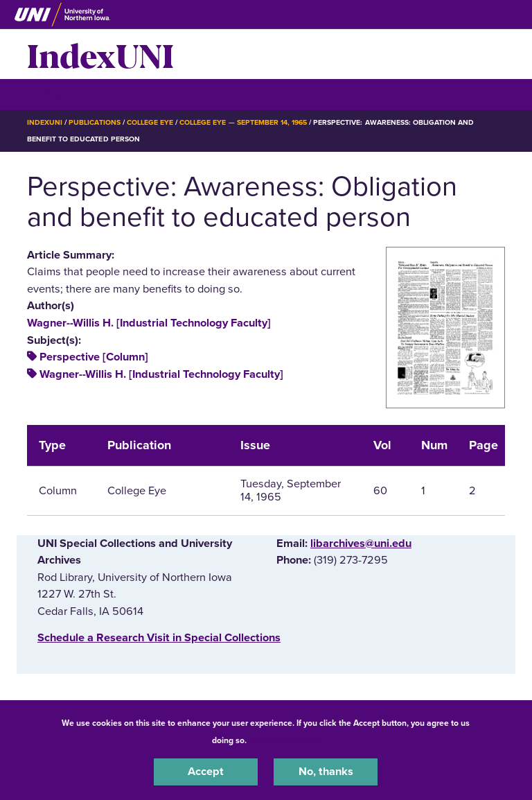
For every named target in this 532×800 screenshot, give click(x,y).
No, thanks (326, 772)
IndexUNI (100, 54)
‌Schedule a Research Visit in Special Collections (159, 638)
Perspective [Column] (94, 357)
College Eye (150, 122)
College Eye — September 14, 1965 (243, 122)
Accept (206, 772)
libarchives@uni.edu (361, 544)
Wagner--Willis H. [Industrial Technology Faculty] (149, 323)
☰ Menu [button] (52, 94)
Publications (94, 122)
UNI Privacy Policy (285, 740)
